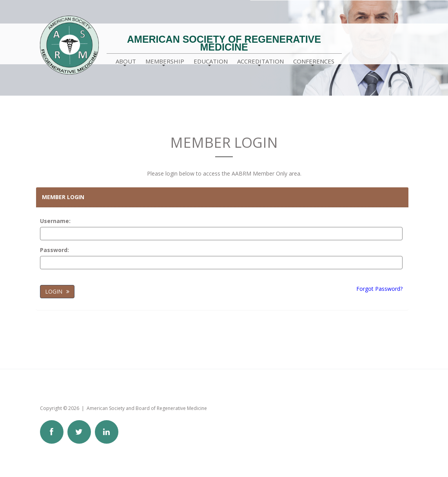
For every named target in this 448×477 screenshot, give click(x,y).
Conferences (314, 61)
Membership (165, 61)
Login (54, 291)
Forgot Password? (379, 289)
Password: (54, 250)
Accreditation (260, 61)
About (126, 61)
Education (211, 61)
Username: (55, 221)
